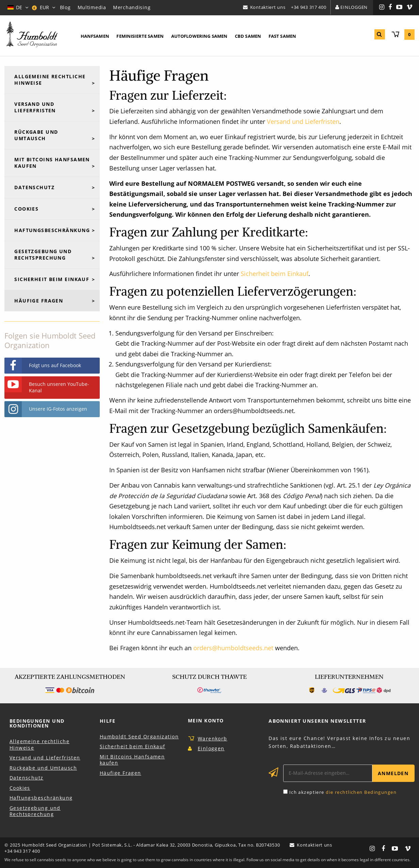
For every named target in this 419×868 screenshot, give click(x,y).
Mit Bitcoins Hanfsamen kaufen (52, 163)
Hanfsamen (95, 36)
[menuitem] (95, 36)
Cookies (26, 209)
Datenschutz (34, 187)
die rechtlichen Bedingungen (361, 792)
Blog (65, 7)
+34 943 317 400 (309, 7)
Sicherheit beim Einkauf (275, 274)
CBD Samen (248, 36)
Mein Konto (206, 720)
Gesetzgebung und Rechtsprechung (43, 255)
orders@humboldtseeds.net (233, 648)
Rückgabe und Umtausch (36, 135)
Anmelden (393, 773)
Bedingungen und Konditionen (37, 723)
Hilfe (108, 721)
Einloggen (354, 7)
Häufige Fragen (39, 301)
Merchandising (132, 7)
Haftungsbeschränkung (52, 230)
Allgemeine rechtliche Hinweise (50, 80)
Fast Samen (282, 36)
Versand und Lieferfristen (303, 121)
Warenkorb (213, 739)
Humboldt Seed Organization (139, 736)
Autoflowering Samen (199, 36)
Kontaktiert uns (268, 7)
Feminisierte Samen (140, 36)
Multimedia (92, 7)
